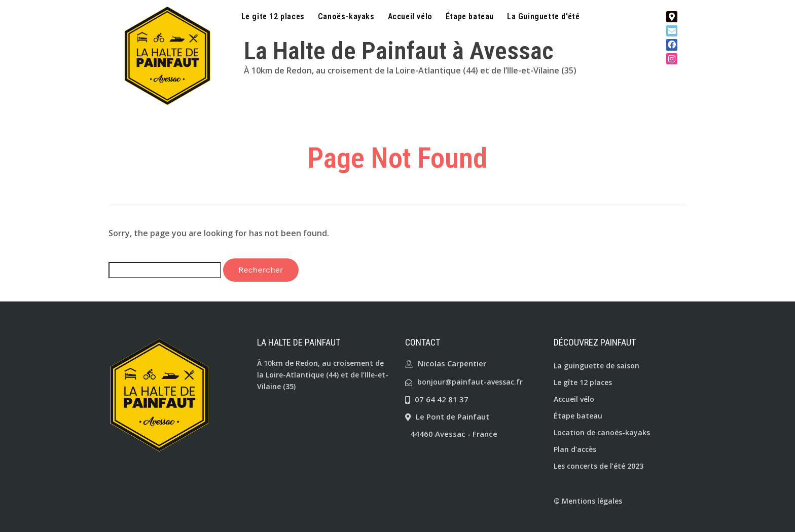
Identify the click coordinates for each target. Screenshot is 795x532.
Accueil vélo (410, 17)
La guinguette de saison (597, 366)
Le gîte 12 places (273, 17)
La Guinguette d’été (543, 17)
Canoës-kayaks (346, 17)
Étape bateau (470, 17)
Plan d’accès (575, 449)
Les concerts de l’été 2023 (599, 466)
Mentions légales (592, 501)
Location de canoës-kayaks (602, 432)
